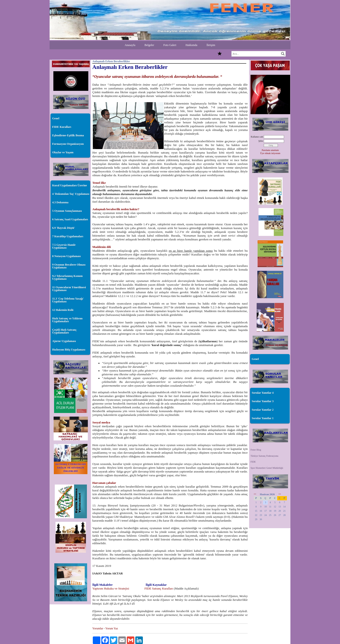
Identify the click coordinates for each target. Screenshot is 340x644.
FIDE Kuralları (62, 127)
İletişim (211, 45)
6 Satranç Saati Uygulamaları (70, 219)
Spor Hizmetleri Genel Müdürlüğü (267, 468)
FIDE (253, 462)
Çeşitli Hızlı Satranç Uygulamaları (64, 331)
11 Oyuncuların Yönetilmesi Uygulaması (69, 289)
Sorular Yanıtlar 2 (263, 410)
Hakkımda (191, 45)
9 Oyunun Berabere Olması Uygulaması (69, 266)
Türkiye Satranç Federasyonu (264, 456)
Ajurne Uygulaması (64, 341)
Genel (56, 118)
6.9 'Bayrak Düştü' (64, 228)
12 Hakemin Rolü (63, 310)
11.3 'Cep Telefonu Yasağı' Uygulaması (68, 300)
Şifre (261, 141)
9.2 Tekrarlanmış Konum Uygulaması (67, 277)
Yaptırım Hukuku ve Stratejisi (111, 588)
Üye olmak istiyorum (270, 153)
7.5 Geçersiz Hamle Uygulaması (64, 246)
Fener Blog (256, 450)
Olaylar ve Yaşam (63, 152)
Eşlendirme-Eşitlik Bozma (68, 135)
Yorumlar (98, 628)
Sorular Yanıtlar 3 (263, 401)
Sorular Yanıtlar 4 (263, 393)
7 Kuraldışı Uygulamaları (68, 236)
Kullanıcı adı (257, 137)
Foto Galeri (170, 45)
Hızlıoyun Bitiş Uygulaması (69, 350)
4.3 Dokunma (60, 202)
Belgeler (149, 45)
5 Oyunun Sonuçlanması (67, 211)
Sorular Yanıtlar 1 (263, 418)
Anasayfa (130, 45)
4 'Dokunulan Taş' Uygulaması (71, 194)
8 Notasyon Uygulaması (66, 256)
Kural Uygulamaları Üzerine (70, 185)
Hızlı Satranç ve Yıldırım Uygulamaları (67, 320)
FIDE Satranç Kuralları (159, 588)
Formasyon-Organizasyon (68, 144)
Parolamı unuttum (270, 150)
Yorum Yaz (112, 628)
